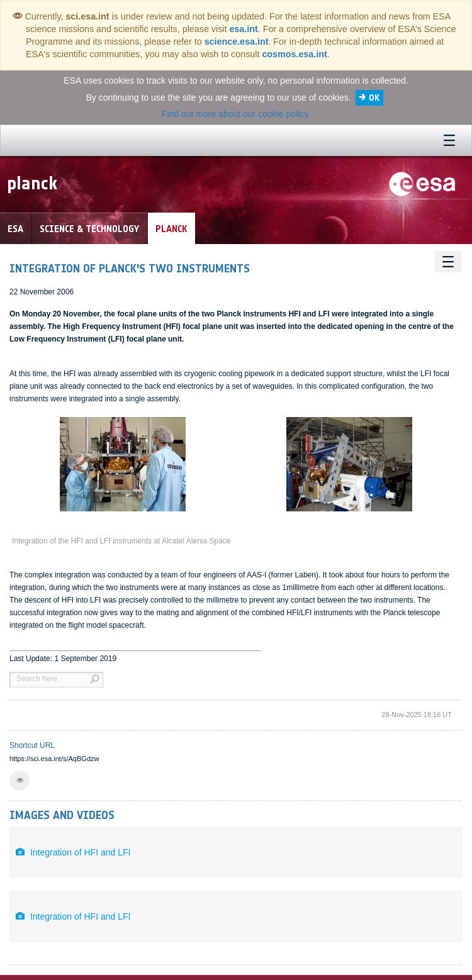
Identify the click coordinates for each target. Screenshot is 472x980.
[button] (20, 781)
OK (374, 98)
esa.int (243, 29)
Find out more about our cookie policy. (236, 114)
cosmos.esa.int (294, 54)
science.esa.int (237, 42)
